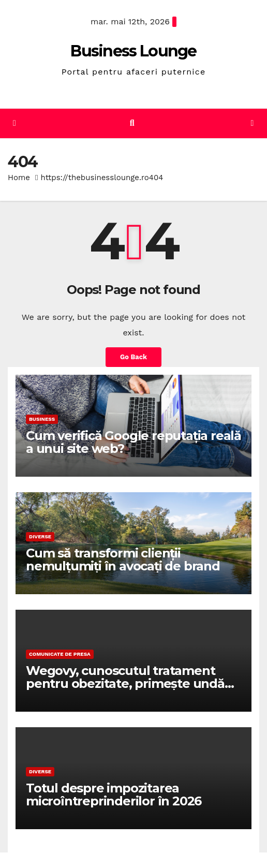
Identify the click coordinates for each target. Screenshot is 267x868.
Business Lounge (133, 51)
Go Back (133, 357)
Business (42, 419)
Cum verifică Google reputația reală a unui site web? (133, 442)
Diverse (40, 536)
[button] (132, 123)
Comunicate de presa (60, 654)
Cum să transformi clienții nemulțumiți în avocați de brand (123, 560)
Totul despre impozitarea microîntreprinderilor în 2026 (114, 795)
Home (19, 178)
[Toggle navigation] (252, 123)
